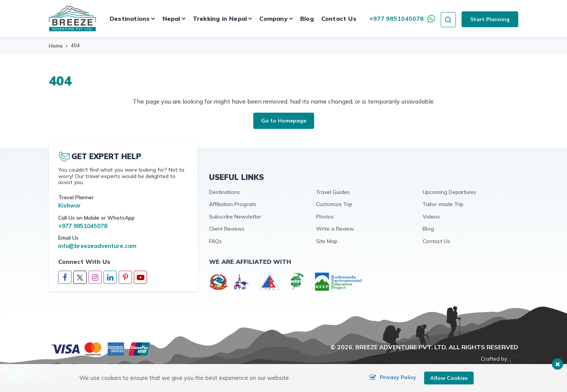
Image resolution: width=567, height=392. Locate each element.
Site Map (327, 241)
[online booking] (101, 348)
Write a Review (335, 229)
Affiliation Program (232, 204)
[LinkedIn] (110, 278)
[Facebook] (65, 278)
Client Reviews (227, 229)
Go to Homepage (284, 121)
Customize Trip (334, 204)
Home (56, 46)
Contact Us (339, 19)
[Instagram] (95, 278)
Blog (307, 19)
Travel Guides (333, 192)
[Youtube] (140, 278)
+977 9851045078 (397, 19)
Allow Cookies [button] (449, 378)
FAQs (215, 241)
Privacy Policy (393, 378)
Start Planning (490, 19)
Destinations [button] (130, 19)
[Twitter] (80, 277)
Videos (431, 217)
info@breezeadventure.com (97, 246)
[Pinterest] (125, 278)
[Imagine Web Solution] (514, 359)
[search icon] (448, 19)
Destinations (225, 192)
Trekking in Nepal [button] (220, 19)
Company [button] (273, 19)
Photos (325, 217)
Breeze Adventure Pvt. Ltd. (401, 347)
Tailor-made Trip (443, 204)
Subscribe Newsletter (235, 217)
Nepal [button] (171, 19)
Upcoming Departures (449, 192)
